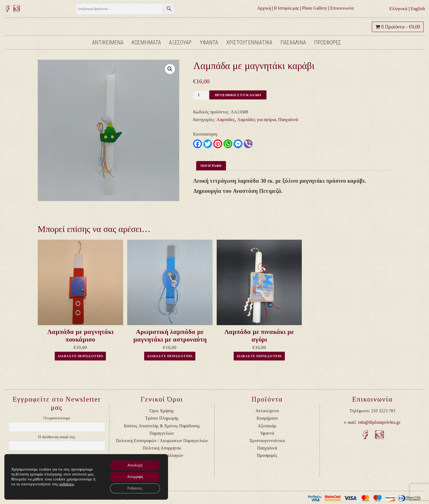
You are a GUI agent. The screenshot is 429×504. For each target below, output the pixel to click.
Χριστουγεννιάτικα (267, 441)
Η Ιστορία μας (286, 8)
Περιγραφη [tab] (211, 166)
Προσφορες (328, 42)
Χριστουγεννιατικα (249, 42)
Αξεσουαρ (180, 42)
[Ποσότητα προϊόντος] (201, 95)
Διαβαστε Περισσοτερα (80, 356)
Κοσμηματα (146, 42)
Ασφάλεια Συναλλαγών (162, 455)
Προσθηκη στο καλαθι (238, 95)
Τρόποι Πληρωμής (162, 418)
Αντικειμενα (108, 42)
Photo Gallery (315, 8)
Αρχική (264, 8)
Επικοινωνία (342, 8)
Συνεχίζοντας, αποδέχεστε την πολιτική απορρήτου (61, 459)
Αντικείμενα (267, 411)
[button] (170, 69)
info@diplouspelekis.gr (379, 422)
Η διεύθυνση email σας (57, 437)
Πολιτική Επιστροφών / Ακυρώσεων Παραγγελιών (162, 441)
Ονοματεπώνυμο (57, 418)
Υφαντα (209, 42)
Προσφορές (267, 455)
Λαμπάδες (226, 120)
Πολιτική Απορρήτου (162, 448)
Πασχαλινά (288, 120)
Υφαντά (267, 433)
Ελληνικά (398, 9)
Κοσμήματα (267, 418)
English (418, 9)
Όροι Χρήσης (162, 411)
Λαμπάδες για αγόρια (257, 120)
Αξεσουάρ (267, 426)
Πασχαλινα (293, 42)
